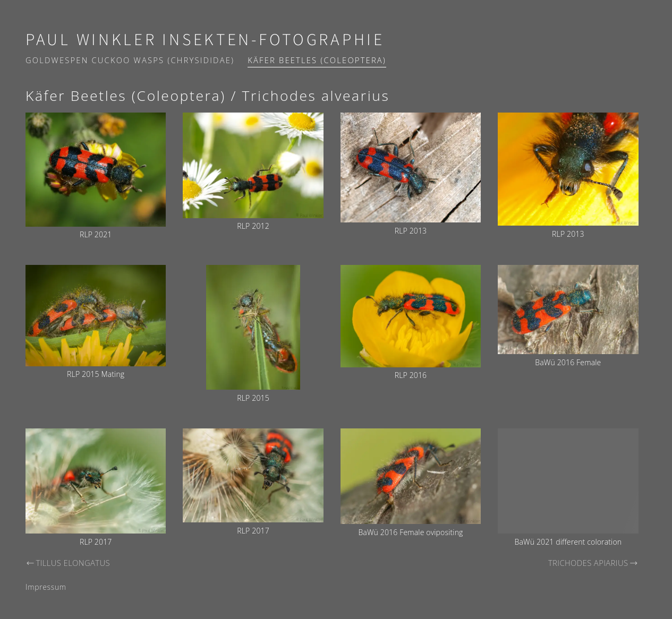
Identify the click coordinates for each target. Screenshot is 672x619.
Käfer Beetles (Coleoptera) (317, 60)
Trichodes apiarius (593, 563)
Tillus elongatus (68, 563)
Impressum (46, 587)
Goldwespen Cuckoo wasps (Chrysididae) (130, 60)
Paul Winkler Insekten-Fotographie (205, 40)
